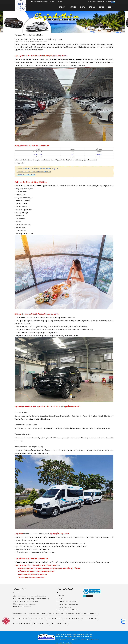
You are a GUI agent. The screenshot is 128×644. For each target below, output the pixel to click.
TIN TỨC (101, 7)
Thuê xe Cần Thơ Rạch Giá (89, 619)
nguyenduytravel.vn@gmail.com (27, 604)
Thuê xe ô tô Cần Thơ (37, 619)
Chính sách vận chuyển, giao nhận (68, 604)
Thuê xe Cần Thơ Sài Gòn (60, 624)
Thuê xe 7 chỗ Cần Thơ (73, 614)
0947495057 (98, 2)
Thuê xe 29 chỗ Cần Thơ (21, 619)
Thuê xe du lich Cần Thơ (71, 619)
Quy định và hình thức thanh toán (68, 601)
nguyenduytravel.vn (25, 607)
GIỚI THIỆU (73, 7)
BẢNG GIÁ (92, 7)
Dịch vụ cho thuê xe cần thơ (38, 614)
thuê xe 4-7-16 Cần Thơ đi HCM (36, 534)
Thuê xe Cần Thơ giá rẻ (54, 619)
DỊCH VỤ (83, 7)
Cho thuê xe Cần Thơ (20, 614)
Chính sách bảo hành (65, 607)
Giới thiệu (61, 595)
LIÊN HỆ (110, 7)
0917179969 (107, 2)
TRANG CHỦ (62, 7)
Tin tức (60, 598)
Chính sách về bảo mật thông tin (68, 610)
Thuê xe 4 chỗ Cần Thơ (56, 614)
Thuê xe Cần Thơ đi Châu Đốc (22, 624)
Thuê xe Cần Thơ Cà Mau (42, 624)
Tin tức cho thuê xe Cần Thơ (33, 35)
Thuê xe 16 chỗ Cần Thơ (90, 614)
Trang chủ (18, 35)
